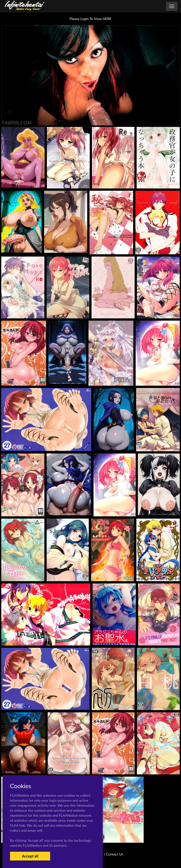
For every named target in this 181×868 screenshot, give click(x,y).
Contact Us (115, 854)
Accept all (30, 856)
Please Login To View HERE (91, 19)
